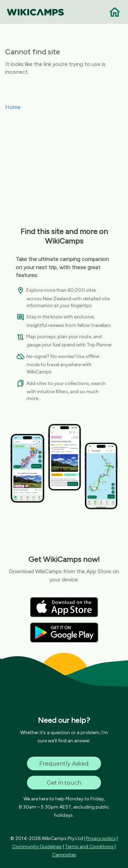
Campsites (64, 855)
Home (13, 107)
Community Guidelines (37, 847)
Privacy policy (101, 838)
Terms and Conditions (89, 847)
